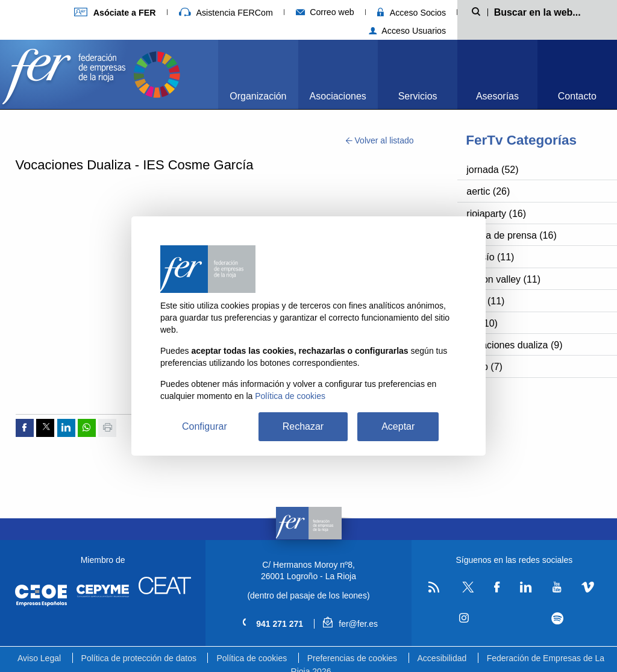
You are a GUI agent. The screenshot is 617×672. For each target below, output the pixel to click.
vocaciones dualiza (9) (514, 345)
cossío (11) (490, 257)
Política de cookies (252, 658)
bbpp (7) (484, 367)
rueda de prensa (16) (511, 235)
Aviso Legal (39, 658)
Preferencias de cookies (352, 658)
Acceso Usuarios (408, 31)
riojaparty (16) (496, 214)
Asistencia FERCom (226, 13)
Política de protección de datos (139, 658)
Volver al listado (380, 140)
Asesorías (497, 96)
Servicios (418, 96)
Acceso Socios (412, 13)
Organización (258, 96)
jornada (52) (492, 170)
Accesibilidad (442, 658)
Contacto (577, 96)
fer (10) (482, 323)
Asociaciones (338, 96)
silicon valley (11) (503, 279)
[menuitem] (258, 74)
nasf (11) (485, 301)
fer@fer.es (350, 624)
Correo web (325, 12)
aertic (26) (488, 191)
